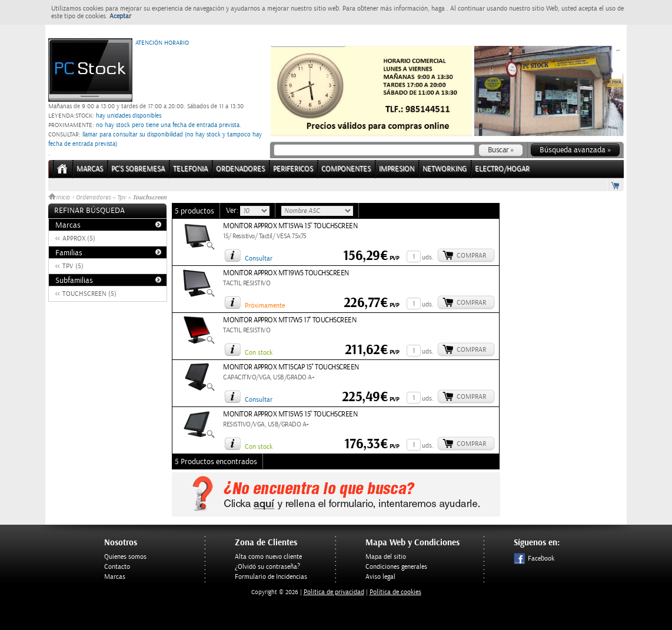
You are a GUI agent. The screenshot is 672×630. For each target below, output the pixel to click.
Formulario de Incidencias (271, 577)
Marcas (90, 169)
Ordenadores (93, 198)
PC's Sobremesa (138, 169)
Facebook (534, 559)
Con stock (259, 353)
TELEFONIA (190, 169)
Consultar (259, 259)
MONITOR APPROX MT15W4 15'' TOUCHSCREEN (290, 226)
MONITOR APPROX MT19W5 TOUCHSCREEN (286, 273)
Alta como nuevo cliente (268, 557)
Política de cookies (395, 592)
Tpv (122, 198)
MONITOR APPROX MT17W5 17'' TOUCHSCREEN (290, 320)
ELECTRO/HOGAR (502, 169)
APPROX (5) (79, 239)
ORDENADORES (240, 169)
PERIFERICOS (293, 169)
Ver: (233, 211)
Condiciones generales (396, 567)
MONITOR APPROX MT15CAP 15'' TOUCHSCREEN (291, 367)
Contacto (117, 567)
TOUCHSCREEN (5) (89, 294)
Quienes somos (125, 557)
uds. (428, 257)
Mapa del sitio (386, 557)
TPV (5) (73, 266)
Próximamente (265, 306)
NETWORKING (445, 169)
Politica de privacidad (334, 592)
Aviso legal (380, 577)
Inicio (60, 198)
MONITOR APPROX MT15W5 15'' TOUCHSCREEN (290, 414)
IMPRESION (397, 169)
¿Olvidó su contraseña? (267, 567)
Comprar (471, 256)
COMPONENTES (346, 169)
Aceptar (120, 16)
